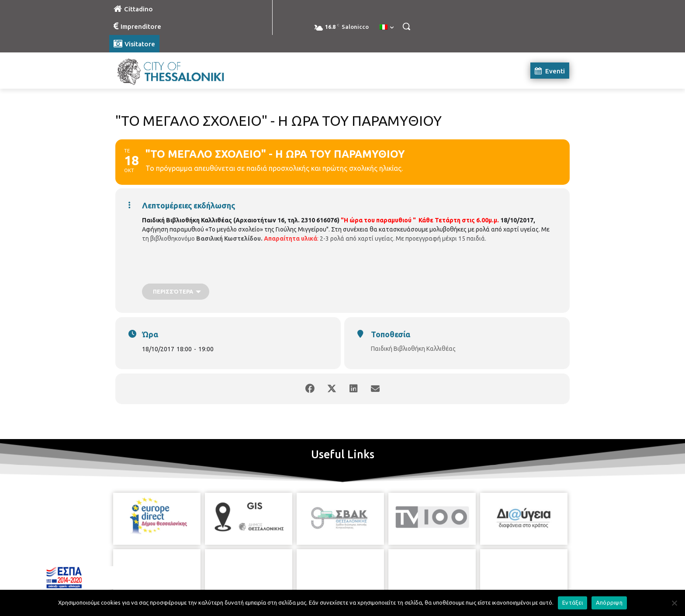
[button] (406, 26)
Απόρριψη (609, 602)
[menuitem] (387, 28)
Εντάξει (573, 602)
